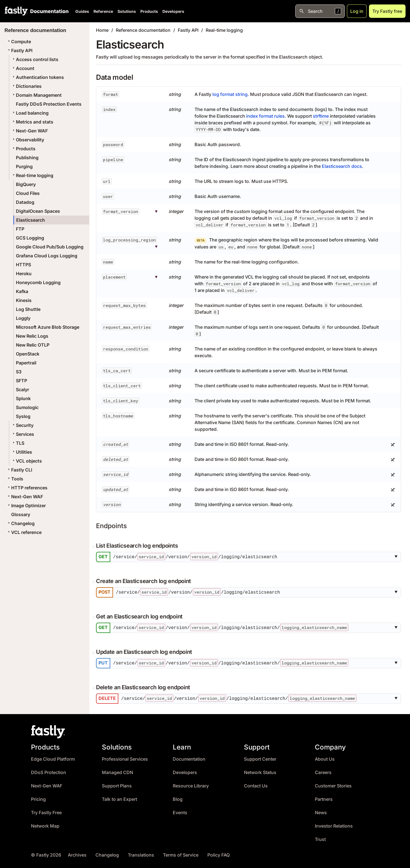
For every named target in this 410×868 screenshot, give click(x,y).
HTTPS (23, 265)
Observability (28, 140)
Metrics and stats (32, 122)
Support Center (260, 758)
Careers (323, 771)
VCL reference (24, 532)
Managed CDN (118, 771)
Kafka (22, 291)
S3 (19, 372)
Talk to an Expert (119, 798)
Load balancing (30, 113)
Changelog (21, 523)
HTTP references (27, 488)
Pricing (38, 798)
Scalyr (22, 390)
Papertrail (26, 363)
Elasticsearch (31, 220)
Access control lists (35, 59)
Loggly (23, 318)
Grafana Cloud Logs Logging (47, 256)
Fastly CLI (19, 470)
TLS (18, 443)
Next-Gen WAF (30, 131)
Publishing (27, 158)
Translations (141, 854)
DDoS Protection (49, 771)
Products (149, 11)
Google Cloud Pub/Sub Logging (50, 247)
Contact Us (256, 784)
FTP (20, 229)
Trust (320, 838)
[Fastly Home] (16, 11)
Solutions (127, 11)
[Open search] (320, 11)
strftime (321, 116)
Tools (15, 479)
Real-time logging (32, 175)
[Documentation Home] (48, 11)
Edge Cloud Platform (53, 758)
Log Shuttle (28, 309)
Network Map (45, 825)
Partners (324, 798)
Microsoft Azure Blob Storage (48, 327)
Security (22, 425)
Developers (173, 11)
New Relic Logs (32, 336)
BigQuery (26, 184)
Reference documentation (143, 30)
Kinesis (24, 300)
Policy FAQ (219, 854)
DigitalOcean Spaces (38, 211)
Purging (24, 166)
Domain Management (37, 95)
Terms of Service (181, 854)
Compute (19, 42)
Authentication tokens (38, 77)
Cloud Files (28, 193)
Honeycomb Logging (38, 282)
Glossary (21, 514)
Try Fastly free (387, 11)
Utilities (22, 452)
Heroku (24, 274)
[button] (397, 557)
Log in (357, 11)
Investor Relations (334, 825)
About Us (325, 758)
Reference (103, 11)
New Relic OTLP (33, 345)
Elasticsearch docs (342, 166)
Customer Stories (333, 784)
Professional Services (125, 758)
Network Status (260, 771)
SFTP (21, 381)
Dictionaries (27, 86)
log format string (230, 94)
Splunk (23, 398)
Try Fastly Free (46, 811)
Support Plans (117, 784)
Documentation (189, 758)
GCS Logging (30, 238)
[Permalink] (94, 547)
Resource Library (191, 784)
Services (23, 434)
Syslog (23, 416)
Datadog (25, 202)
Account (23, 68)
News (321, 811)
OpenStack (28, 354)
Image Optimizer (26, 506)
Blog (178, 798)
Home (102, 30)
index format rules (265, 116)
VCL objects (27, 461)
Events (180, 811)
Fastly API (20, 50)
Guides (82, 11)
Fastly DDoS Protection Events (49, 104)
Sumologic (27, 407)
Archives (77, 854)
